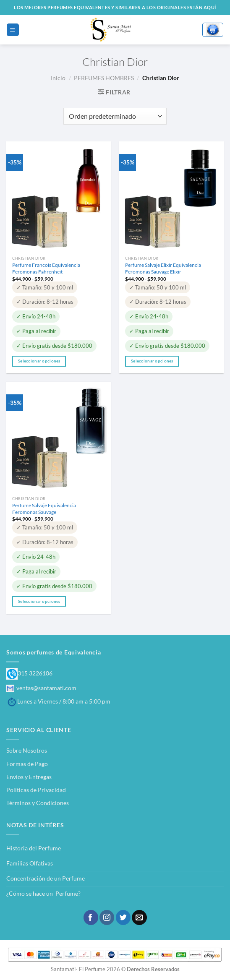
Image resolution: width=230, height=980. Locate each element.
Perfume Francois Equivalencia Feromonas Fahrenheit (46, 268)
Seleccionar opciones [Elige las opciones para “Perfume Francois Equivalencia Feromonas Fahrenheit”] (39, 361)
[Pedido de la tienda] (115, 116)
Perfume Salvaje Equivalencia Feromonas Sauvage (44, 509)
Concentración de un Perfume (46, 878)
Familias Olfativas (30, 863)
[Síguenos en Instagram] (107, 917)
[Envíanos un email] (139, 917)
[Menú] (13, 30)
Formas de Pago (27, 764)
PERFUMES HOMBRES (104, 78)
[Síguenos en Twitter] (123, 917)
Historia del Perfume (34, 848)
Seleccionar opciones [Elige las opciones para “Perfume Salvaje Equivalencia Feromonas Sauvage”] (39, 601)
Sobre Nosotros (27, 750)
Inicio (58, 78)
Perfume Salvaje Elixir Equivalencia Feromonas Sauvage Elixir (163, 268)
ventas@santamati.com (41, 688)
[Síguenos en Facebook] (91, 917)
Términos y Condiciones (38, 803)
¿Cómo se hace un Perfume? (43, 893)
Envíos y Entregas (29, 777)
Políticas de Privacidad (36, 790)
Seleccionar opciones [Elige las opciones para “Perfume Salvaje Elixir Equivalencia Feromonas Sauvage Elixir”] (152, 361)
